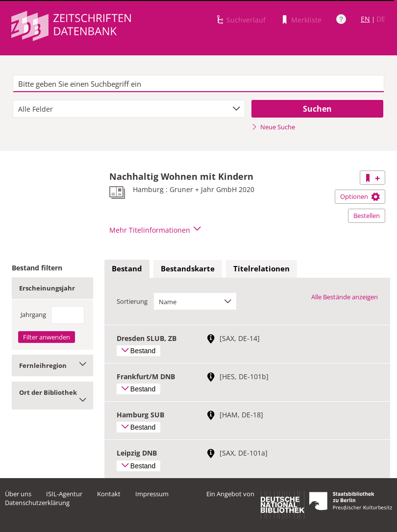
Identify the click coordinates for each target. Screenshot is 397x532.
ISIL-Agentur (64, 494)
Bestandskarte (188, 268)
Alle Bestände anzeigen (345, 297)
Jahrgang (33, 314)
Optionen (360, 196)
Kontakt (109, 494)
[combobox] (129, 109)
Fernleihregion (52, 365)
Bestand (127, 268)
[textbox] (198, 84)
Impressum (152, 494)
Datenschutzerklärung (37, 503)
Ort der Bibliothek (52, 396)
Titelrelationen (261, 268)
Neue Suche (273, 127)
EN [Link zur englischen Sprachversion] (365, 19)
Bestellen (367, 216)
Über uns (18, 494)
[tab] (127, 269)
